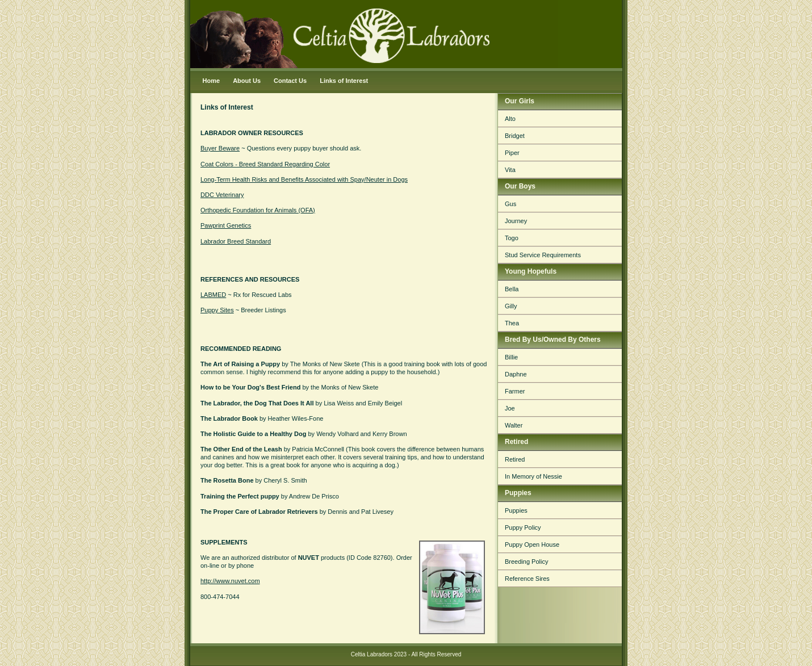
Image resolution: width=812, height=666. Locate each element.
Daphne (516, 374)
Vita (510, 170)
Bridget (515, 136)
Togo (512, 238)
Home (212, 81)
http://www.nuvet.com (230, 581)
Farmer (515, 391)
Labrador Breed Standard (236, 241)
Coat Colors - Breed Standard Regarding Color (265, 164)
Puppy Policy (523, 527)
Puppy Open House (532, 544)
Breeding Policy (526, 562)
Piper (512, 153)
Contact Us (290, 81)
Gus (510, 204)
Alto (510, 119)
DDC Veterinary (222, 195)
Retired (515, 459)
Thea (512, 323)
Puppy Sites (217, 310)
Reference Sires (527, 579)
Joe (510, 408)
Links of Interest (344, 81)
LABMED (213, 295)
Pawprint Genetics (226, 225)
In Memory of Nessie (533, 476)
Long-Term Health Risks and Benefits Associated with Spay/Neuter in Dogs (304, 179)
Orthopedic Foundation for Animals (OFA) (258, 210)
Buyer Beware (220, 148)
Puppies (516, 510)
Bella (512, 289)
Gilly (511, 306)
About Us (247, 81)
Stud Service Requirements (543, 255)
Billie (511, 357)
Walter (514, 425)
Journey (516, 221)
